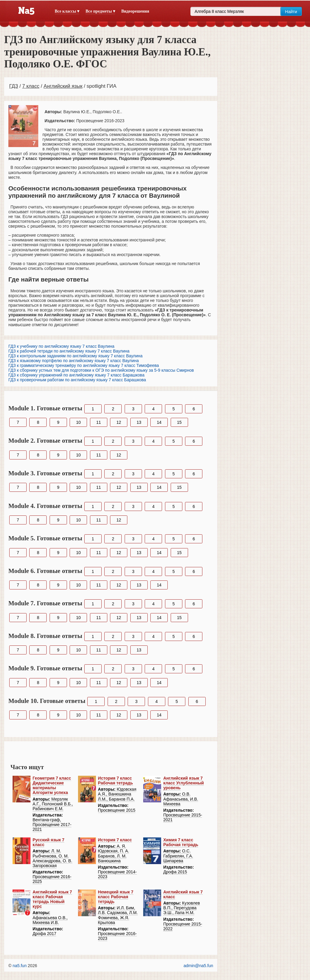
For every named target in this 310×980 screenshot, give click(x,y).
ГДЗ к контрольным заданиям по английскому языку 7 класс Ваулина (75, 356)
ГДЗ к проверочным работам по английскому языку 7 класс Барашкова (77, 380)
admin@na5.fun (198, 966)
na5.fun (20, 966)
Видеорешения (135, 11)
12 (119, 422)
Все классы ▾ (67, 11)
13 (139, 422)
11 (99, 422)
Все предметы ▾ (100, 11)
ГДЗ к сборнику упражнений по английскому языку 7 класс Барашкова (76, 375)
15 (179, 422)
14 (159, 422)
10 (78, 422)
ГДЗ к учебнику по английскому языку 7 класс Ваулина (61, 346)
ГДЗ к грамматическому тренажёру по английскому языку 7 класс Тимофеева (84, 365)
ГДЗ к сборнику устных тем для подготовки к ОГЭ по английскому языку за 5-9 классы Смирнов (101, 370)
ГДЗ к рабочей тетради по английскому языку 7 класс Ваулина (69, 351)
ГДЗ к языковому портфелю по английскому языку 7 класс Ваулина (74, 361)
